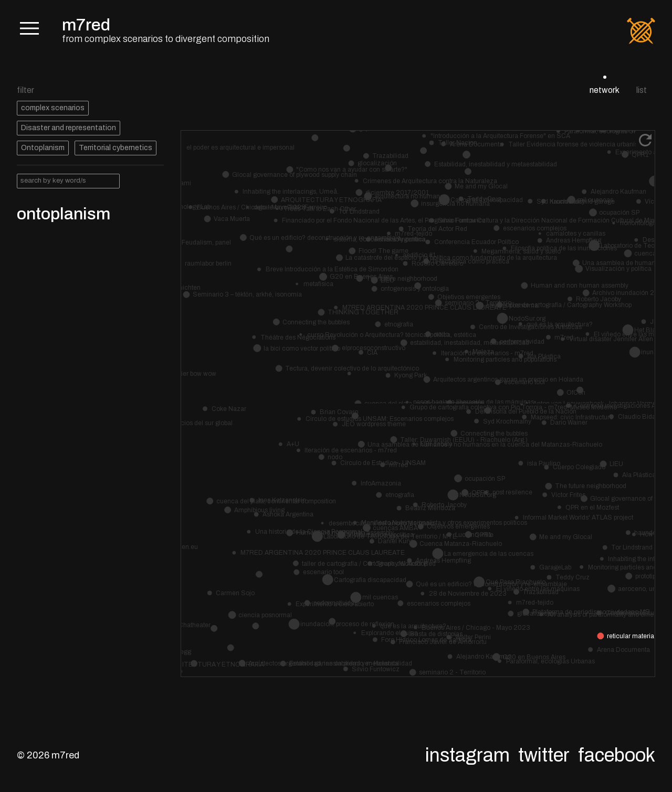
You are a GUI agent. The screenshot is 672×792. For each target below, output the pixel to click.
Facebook (617, 755)
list (642, 90)
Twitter (544, 755)
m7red (86, 25)
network (605, 90)
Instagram (468, 755)
